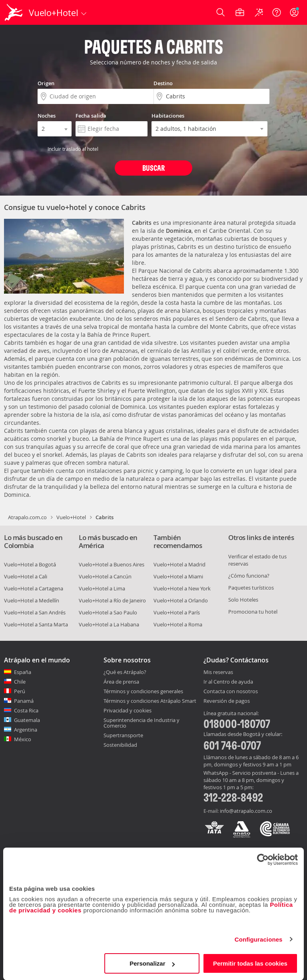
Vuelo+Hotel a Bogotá (30, 564)
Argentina (26, 730)
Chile (20, 682)
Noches (47, 116)
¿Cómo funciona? (249, 576)
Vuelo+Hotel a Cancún (105, 576)
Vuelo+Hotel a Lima (102, 588)
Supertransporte (123, 735)
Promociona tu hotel (253, 612)
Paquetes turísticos (251, 588)
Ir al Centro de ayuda (228, 682)
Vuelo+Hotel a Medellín (32, 600)
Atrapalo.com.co (27, 517)
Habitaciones (168, 116)
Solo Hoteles (243, 600)
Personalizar (152, 963)
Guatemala (27, 720)
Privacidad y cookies (128, 710)
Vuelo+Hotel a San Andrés (35, 612)
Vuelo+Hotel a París (177, 612)
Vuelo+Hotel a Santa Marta (36, 624)
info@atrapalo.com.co (246, 811)
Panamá (24, 701)
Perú (20, 691)
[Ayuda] (277, 12)
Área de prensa (121, 682)
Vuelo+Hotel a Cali (26, 576)
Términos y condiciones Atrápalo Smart (150, 701)
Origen (46, 83)
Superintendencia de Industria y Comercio (142, 723)
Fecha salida (91, 116)
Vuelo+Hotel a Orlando (181, 600)
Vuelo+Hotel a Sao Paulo (108, 612)
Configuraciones (259, 939)
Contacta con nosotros (231, 692)
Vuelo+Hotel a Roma (178, 624)
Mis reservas (218, 672)
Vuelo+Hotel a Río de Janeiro (112, 600)
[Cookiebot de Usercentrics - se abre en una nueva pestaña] (263, 860)
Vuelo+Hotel (71, 517)
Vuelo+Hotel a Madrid (179, 564)
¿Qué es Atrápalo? (125, 672)
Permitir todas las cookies (250, 963)
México (23, 739)
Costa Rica (26, 710)
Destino (163, 83)
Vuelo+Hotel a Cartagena (34, 588)
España (23, 672)
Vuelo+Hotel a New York (182, 588)
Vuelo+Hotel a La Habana (109, 624)
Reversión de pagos (227, 701)
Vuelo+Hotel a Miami (178, 576)
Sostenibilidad (120, 745)
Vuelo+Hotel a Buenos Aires (112, 564)
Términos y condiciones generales (143, 691)
